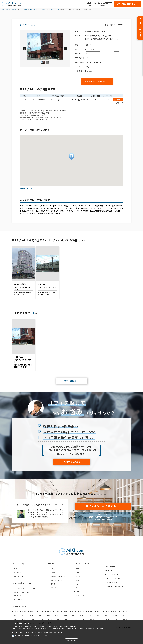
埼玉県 (99, 615)
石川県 (33, 618)
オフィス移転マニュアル (21, 587)
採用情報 (56, 588)
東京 (86, 572)
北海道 (16, 615)
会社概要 (56, 572)
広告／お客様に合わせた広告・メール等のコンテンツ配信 (32, 636)
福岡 (86, 595)
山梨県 (49, 618)
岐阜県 (66, 618)
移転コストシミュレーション (22, 595)
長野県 (57, 618)
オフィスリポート (90, 599)
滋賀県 (99, 618)
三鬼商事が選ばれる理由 (61, 580)
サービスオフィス (117, 575)
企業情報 (55, 567)
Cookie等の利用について (30, 629)
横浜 (86, 591)
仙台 (86, 588)
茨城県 (74, 615)
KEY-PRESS (116, 571)
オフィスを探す (18, 567)
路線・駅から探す (19, 580)
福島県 (66, 615)
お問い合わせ (116, 567)
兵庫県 (123, 618)
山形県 (57, 615)
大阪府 (115, 618)
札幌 (86, 584)
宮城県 (41, 615)
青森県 (24, 615)
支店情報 (56, 576)
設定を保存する (71, 640)
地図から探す (18, 576)
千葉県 (107, 615)
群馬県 (90, 615)
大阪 (86, 576)
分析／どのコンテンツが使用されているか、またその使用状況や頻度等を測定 (38, 632)
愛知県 (82, 618)
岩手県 (33, 615)
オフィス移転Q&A (20, 603)
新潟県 (16, 618)
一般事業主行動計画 (60, 584)
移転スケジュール (19, 599)
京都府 (107, 618)
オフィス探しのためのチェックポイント (26, 592)
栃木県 (82, 615)
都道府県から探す (19, 610)
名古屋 (87, 580)
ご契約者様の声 (58, 591)
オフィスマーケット (90, 567)
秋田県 (49, 615)
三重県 (90, 618)
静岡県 (74, 618)
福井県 (41, 618)
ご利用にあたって (117, 582)
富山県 (24, 618)
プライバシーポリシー (118, 578)
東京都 (115, 615)
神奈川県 (124, 615)
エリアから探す (19, 572)
